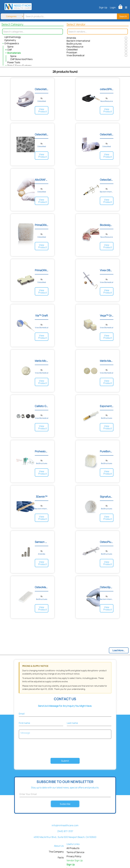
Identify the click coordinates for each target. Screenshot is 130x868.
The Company (56, 852)
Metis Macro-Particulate (107, 361)
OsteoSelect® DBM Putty (107, 180)
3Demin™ (42, 497)
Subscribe (65, 804)
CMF (10, 50)
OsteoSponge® (107, 587)
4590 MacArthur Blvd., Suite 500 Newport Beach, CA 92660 (65, 837)
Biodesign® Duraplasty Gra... (107, 225)
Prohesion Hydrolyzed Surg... (42, 451)
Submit (65, 761)
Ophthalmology (13, 37)
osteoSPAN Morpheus (107, 89)
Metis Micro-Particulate (42, 361)
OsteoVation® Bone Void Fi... (107, 134)
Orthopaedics (12, 43)
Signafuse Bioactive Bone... (107, 497)
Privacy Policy (74, 856)
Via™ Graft (42, 315)
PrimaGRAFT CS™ (42, 225)
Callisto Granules (42, 406)
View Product (43, 110)
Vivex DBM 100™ (107, 270)
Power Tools (14, 62)
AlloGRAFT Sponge (42, 180)
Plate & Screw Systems (19, 66)
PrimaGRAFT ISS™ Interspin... (42, 270)
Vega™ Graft (107, 315)
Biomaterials (14, 53)
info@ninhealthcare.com (65, 825)
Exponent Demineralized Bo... (107, 406)
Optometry (10, 40)
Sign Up (103, 7)
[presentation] (65, 749)
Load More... (119, 650)
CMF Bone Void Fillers (21, 59)
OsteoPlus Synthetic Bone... (107, 542)
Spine (10, 47)
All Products (73, 848)
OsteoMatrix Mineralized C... (42, 587)
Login (113, 7)
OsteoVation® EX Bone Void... (42, 89)
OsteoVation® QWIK (42, 134)
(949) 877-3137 (65, 831)
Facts (61, 857)
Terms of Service (75, 852)
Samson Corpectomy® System (42, 542)
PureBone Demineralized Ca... (107, 451)
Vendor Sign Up (75, 860)
